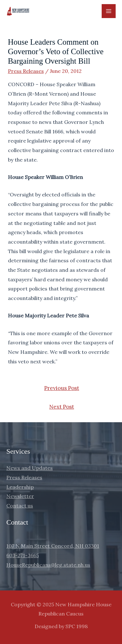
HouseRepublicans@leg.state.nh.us (48, 565)
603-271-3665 (23, 555)
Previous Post (62, 388)
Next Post (62, 407)
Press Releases (26, 71)
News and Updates (30, 468)
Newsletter (20, 496)
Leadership (20, 487)
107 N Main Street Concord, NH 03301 (53, 546)
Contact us (20, 506)
